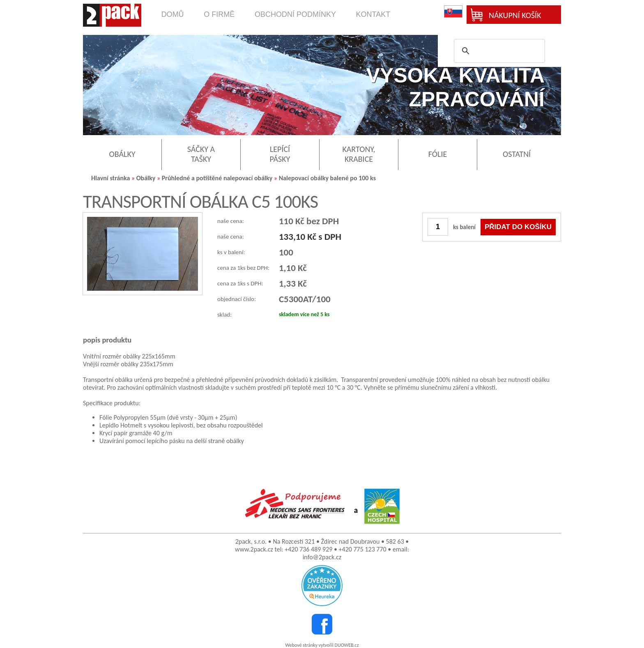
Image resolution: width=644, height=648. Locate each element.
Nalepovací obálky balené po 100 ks (327, 178)
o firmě (219, 14)
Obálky (146, 178)
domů (173, 14)
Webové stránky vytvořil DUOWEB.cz (322, 645)
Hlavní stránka (110, 178)
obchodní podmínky (295, 14)
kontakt (373, 14)
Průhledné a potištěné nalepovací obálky (217, 178)
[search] (498, 51)
